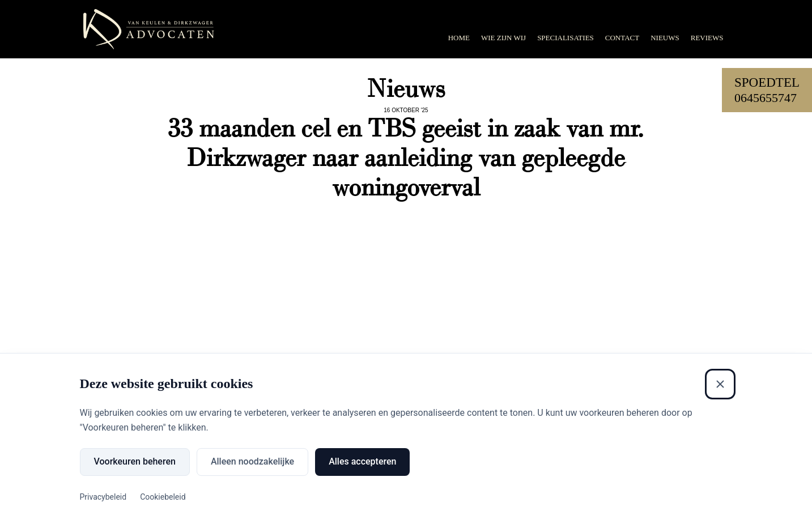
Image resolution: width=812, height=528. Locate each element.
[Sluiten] (720, 384)
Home (459, 38)
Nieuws (665, 38)
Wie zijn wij (503, 38)
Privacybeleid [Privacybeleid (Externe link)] (103, 497)
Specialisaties (566, 38)
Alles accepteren (362, 461)
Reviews (707, 38)
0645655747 (766, 98)
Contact (622, 38)
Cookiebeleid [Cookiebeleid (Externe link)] (163, 497)
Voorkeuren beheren (135, 461)
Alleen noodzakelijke (252, 461)
